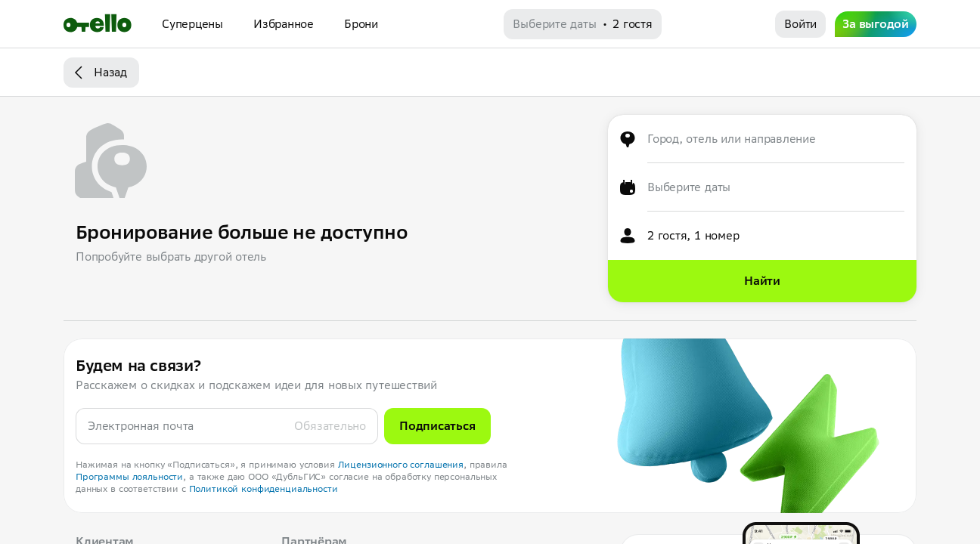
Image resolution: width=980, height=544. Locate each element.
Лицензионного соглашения (401, 464)
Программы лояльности (129, 476)
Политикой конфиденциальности (264, 488)
